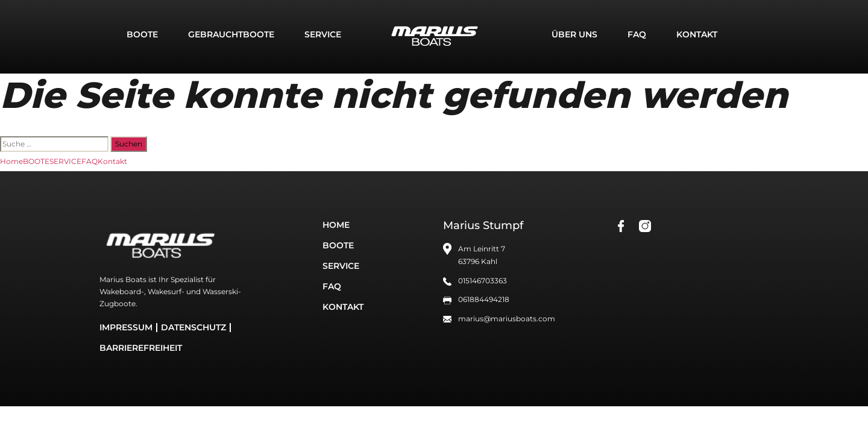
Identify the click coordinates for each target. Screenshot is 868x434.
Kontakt (697, 34)
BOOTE (142, 34)
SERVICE (323, 34)
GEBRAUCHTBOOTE (231, 34)
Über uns (574, 34)
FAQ (637, 34)
